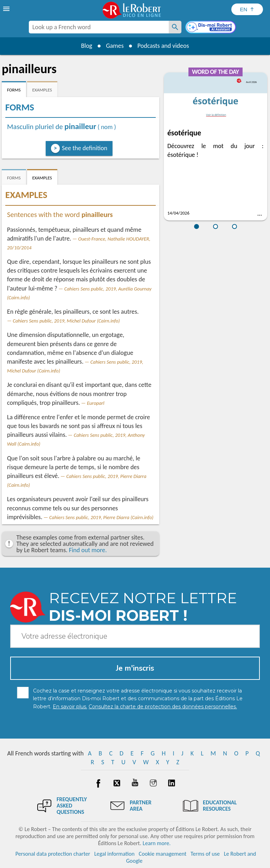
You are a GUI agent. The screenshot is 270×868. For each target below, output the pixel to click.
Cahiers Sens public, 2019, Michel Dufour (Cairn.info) (66, 321)
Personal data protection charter (53, 854)
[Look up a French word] (175, 27)
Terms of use (205, 854)
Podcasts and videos (163, 46)
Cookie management (163, 854)
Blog (86, 46)
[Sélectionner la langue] (247, 9)
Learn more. (157, 843)
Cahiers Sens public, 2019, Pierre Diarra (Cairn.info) (101, 517)
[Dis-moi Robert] (211, 28)
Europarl (96, 403)
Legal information (114, 854)
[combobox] (99, 27)
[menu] (7, 9)
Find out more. (88, 550)
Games (115, 46)
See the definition (85, 148)
